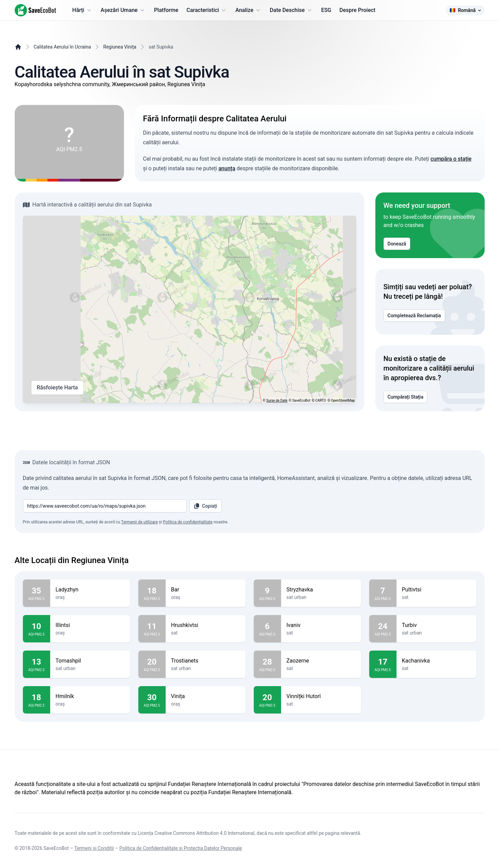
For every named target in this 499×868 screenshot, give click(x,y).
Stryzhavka (321, 590)
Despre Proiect (357, 10)
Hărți (82, 10)
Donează (397, 244)
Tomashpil (90, 661)
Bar (206, 590)
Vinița (206, 696)
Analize (248, 10)
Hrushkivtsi (206, 625)
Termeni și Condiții (94, 848)
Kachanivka (436, 661)
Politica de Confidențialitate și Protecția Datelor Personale (181, 848)
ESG (326, 10)
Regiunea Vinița (120, 47)
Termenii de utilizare (140, 522)
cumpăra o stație (451, 159)
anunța (227, 168)
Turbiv (436, 625)
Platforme (166, 10)
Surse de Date (277, 400)
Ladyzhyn (90, 590)
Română (465, 10)
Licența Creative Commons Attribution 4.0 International (196, 833)
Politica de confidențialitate (188, 522)
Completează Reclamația (414, 316)
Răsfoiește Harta (57, 388)
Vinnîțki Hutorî (321, 696)
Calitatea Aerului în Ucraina (63, 47)
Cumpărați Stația (406, 397)
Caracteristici (207, 10)
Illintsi (90, 625)
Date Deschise (291, 10)
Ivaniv (321, 625)
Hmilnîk (90, 696)
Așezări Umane (123, 10)
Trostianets (206, 661)
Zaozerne (321, 661)
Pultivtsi (436, 590)
